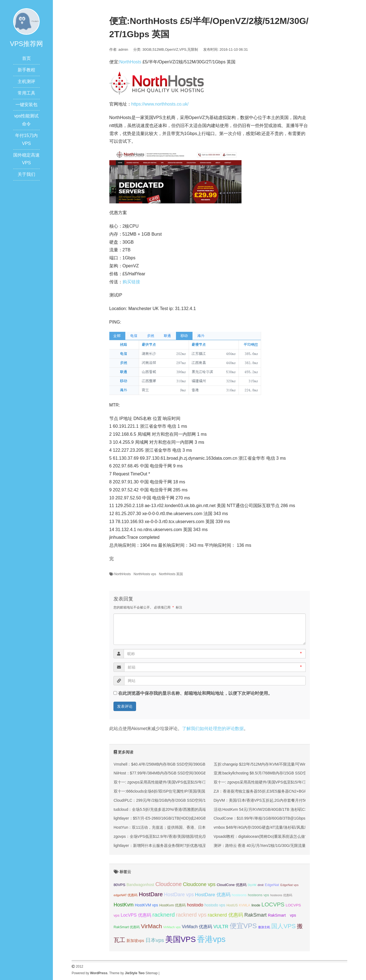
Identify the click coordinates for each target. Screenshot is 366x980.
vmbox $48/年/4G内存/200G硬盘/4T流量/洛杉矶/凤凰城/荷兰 (265, 827)
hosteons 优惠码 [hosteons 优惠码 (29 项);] (281, 895)
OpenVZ (172, 49)
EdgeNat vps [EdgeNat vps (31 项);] (289, 885)
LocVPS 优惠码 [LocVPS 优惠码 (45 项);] (136, 915)
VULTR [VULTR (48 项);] (221, 927)
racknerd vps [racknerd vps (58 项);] (191, 915)
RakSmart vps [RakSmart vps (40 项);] (282, 915)
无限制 (193, 49)
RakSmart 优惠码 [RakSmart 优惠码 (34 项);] (127, 927)
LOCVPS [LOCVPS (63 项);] (273, 904)
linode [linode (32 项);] (256, 905)
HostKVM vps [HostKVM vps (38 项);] (146, 905)
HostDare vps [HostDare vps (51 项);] (179, 895)
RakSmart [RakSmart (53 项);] (255, 915)
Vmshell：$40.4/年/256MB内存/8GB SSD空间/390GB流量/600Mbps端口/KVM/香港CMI (188, 764)
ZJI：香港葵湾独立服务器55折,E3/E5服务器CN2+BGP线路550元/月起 (274, 791)
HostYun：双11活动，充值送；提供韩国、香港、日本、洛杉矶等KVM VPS (178, 827)
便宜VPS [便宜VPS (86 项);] (243, 926)
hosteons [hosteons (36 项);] (239, 895)
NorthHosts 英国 (171, 574)
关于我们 (26, 174)
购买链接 (131, 282)
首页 (26, 58)
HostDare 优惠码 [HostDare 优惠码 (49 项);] (213, 895)
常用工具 (26, 93)
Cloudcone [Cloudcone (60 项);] (169, 884)
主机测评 (26, 81)
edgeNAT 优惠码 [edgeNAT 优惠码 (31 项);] (126, 895)
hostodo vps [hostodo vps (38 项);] (215, 905)
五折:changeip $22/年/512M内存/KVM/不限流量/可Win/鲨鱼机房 (268, 764)
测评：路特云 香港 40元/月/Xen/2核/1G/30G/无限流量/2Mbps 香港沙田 (274, 846)
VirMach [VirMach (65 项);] (151, 926)
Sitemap (151, 973)
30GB (147, 49)
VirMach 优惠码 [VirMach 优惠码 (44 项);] (197, 927)
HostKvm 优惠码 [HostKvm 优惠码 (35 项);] (173, 905)
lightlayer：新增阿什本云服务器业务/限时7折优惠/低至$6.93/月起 (170, 846)
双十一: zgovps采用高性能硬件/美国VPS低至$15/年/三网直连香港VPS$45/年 (180, 782)
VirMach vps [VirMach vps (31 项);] (172, 927)
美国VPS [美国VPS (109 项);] (181, 939)
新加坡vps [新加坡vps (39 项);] (135, 941)
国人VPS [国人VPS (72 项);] (283, 926)
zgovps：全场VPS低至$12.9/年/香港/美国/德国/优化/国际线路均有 (170, 836)
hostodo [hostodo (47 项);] (195, 905)
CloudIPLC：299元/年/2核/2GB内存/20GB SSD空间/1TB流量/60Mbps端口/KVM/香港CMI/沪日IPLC (199, 800)
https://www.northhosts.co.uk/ (160, 104)
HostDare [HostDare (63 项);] (151, 894)
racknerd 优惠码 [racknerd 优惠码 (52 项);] (225, 915)
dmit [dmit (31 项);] (261, 885)
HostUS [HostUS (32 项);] (232, 905)
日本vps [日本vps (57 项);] (155, 940)
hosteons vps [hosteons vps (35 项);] (258, 895)
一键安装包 (26, 105)
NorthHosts (130, 62)
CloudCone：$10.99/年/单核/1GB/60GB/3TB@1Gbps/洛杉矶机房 (270, 818)
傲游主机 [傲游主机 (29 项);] (264, 927)
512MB (158, 49)
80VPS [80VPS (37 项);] (120, 885)
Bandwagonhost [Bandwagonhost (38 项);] (140, 885)
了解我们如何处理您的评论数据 (213, 729)
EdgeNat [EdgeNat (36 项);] (272, 885)
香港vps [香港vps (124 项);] (211, 939)
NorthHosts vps (145, 574)
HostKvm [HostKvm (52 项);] (124, 905)
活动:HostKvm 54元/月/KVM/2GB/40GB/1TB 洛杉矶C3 (260, 809)
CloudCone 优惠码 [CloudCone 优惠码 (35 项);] (232, 885)
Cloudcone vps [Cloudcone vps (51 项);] (199, 884)
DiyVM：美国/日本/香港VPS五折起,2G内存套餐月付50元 (262, 800)
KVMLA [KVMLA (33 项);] (245, 905)
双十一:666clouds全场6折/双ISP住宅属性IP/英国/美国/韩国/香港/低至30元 (177, 791)
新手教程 (26, 70)
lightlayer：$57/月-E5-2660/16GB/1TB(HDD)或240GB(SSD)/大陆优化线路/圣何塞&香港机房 (193, 818)
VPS (183, 49)
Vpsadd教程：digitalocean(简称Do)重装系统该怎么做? (260, 836)
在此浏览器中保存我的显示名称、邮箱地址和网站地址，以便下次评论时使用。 (195, 693)
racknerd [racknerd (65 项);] (163, 915)
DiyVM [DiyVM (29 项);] (252, 885)
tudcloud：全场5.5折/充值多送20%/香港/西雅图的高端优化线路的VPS (173, 809)
